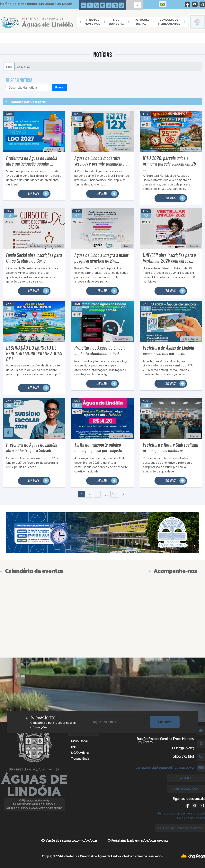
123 (115, 494)
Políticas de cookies (191, 818)
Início (9, 67)
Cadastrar (165, 722)
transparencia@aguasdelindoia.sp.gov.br (165, 768)
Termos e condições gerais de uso (181, 813)
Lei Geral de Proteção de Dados (180, 828)
